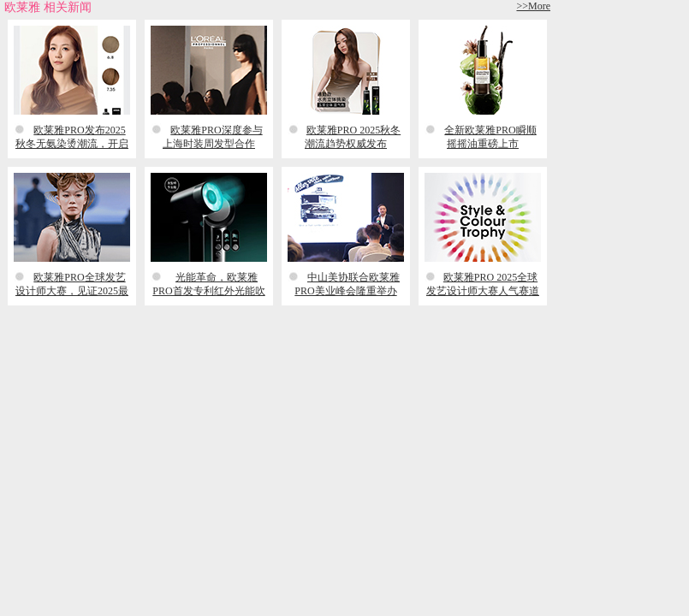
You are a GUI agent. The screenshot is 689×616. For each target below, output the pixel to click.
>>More (533, 6)
